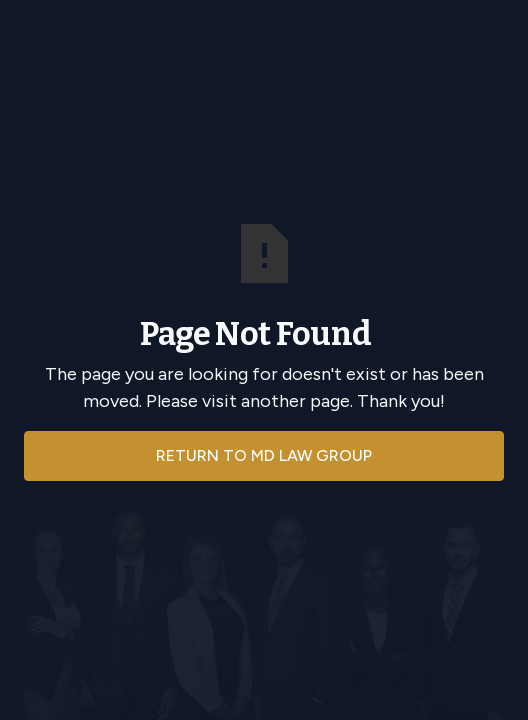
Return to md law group (264, 455)
